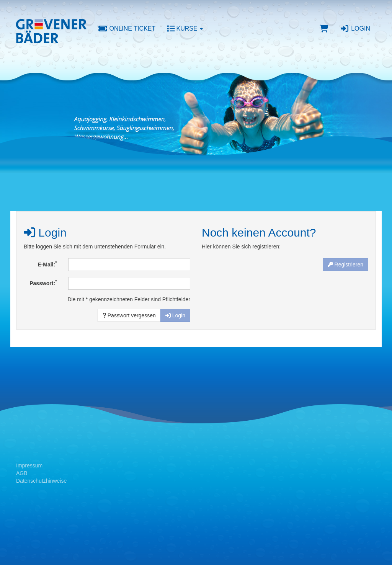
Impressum (29, 465)
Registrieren (345, 265)
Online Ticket (127, 29)
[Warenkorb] (324, 29)
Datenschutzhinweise (41, 481)
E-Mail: (47, 264)
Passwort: (43, 282)
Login (355, 29)
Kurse (185, 29)
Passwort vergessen (129, 315)
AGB (22, 473)
